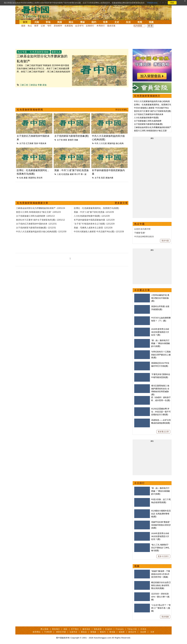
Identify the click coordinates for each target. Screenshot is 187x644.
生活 (128, 22)
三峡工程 (24, 85)
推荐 (36, 26)
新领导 (71, 140)
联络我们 (56, 629)
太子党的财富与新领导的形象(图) (71, 136)
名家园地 (69, 26)
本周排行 (101, 26)
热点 (30, 26)
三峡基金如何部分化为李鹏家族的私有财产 (153, 127)
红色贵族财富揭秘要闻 (30, 110)
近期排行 (90, 26)
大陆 (37, 22)
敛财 (72, 174)
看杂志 (84, 632)
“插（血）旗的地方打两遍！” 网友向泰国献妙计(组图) (161, 343)
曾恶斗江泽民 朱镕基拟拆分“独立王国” (151, 131)
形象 (76, 140)
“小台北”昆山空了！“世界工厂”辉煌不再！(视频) (161, 608)
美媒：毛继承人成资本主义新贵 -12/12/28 (93, 228)
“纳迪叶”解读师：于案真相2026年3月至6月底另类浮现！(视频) (161, 574)
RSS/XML (122, 110)
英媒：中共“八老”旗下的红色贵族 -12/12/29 (94, 212)
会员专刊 (79, 26)
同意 (172, 3)
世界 (105, 22)
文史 (117, 22)
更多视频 (165, 617)
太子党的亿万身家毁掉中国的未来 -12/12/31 (36, 224)
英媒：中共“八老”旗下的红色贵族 (71, 170)
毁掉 (36, 143)
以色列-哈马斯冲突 (142, 229)
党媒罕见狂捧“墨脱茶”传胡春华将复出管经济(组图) (161, 525)
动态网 (143, 632)
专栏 (49, 26)
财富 (65, 140)
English (109, 629)
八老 (59, 174)
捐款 (66, 629)
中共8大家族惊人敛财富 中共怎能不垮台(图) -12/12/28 (99, 232)
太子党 (22, 143)
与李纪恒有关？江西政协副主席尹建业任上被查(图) (161, 355)
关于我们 (75, 629)
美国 (60, 22)
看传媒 (112, 632)
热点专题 (139, 224)
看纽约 (103, 632)
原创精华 (58, 26)
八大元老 (103, 143)
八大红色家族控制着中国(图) (146, 118)
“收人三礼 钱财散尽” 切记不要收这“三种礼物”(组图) (160, 548)
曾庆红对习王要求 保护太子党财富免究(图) (152, 111)
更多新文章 (121, 203)
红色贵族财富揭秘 (39, 52)
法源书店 (73, 632)
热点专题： (23, 52)
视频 (151, 22)
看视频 (93, 632)
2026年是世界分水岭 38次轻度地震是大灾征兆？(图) (160, 332)
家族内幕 (109, 178)
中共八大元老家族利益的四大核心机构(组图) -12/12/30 (41, 232)
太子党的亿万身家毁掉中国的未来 (149, 114)
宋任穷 (40, 178)
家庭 (26, 178)
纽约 (94, 22)
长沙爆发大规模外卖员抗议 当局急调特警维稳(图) (161, 514)
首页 (25, 22)
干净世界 (48, 632)
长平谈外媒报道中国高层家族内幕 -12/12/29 (94, 220)
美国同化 (32, 178)
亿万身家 (30, 143)
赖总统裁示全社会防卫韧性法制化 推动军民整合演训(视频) (161, 585)
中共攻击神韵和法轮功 (144, 237)
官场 (48, 22)
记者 (43, 26)
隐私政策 (98, 629)
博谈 (82, 22)
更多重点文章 (163, 432)
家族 (45, 85)
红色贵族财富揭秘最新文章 (33, 203)
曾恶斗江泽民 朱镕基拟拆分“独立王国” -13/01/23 (38, 212)
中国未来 (42, 143)
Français (120, 629)
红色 (21, 178)
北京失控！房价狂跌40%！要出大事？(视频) (160, 597)
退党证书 (132, 632)
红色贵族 (65, 174)
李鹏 (40, 85)
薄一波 (84, 174)
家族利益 (111, 143)
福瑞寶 (122, 632)
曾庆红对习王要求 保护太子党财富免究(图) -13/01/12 (40, 220)
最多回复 (111, 26)
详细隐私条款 (152, 3)
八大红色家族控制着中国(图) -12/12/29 (92, 216)
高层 (103, 178)
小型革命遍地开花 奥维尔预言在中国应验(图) (160, 298)
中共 (96, 143)
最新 (23, 26)
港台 (71, 22)
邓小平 (77, 174)
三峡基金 (33, 85)
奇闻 (140, 22)
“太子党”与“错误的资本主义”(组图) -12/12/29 (94, 224)
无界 (152, 632)
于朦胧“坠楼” (140, 233)
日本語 (143, 629)
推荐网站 (37, 632)
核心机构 (120, 143)
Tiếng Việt (132, 629)
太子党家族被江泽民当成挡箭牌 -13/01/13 (35, 216)
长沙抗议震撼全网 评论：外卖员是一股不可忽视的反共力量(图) (161, 412)
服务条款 (86, 629)
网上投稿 (45, 629)
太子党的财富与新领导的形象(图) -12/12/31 (36, 228)
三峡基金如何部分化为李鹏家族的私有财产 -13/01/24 (40, 208)
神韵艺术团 (61, 632)
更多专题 (165, 241)
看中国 (37, 12)
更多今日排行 (163, 556)
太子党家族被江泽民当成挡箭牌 (148, 121)
